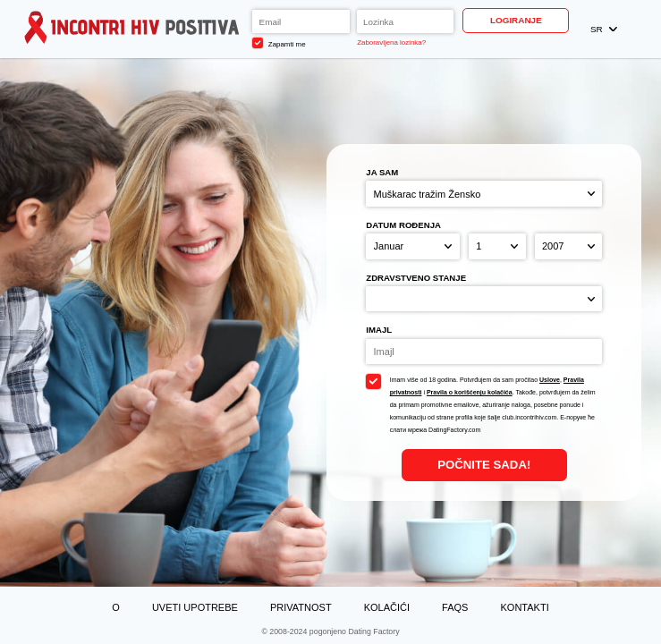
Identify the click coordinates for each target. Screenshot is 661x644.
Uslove (550, 380)
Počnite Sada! (484, 465)
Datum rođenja (403, 225)
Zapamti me (279, 43)
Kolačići (387, 607)
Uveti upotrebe (195, 607)
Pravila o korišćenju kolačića (470, 392)
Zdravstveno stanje (416, 278)
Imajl (379, 330)
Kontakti (525, 607)
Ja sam (382, 172)
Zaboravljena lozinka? (391, 42)
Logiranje (516, 20)
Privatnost (301, 607)
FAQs (455, 607)
